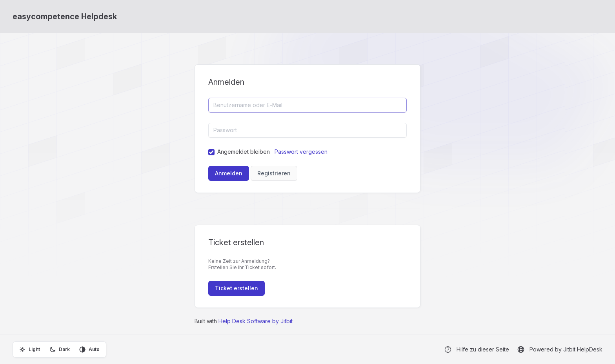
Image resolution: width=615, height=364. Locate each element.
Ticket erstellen (237, 288)
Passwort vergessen (301, 152)
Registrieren (274, 173)
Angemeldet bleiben (244, 152)
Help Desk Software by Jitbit (256, 321)
